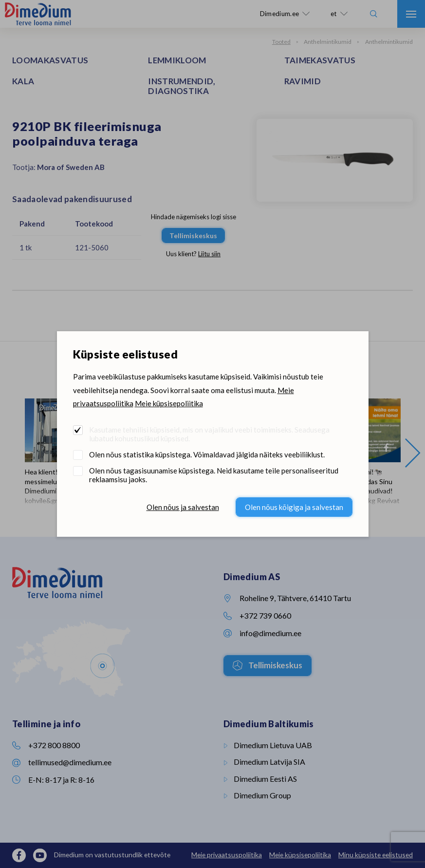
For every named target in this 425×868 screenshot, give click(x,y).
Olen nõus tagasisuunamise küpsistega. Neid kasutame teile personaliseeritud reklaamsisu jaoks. (214, 475)
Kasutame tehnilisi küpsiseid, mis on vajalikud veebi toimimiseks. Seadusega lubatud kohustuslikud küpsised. (209, 434)
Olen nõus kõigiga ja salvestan (294, 507)
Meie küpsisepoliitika (169, 403)
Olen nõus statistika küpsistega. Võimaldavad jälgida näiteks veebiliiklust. (207, 454)
